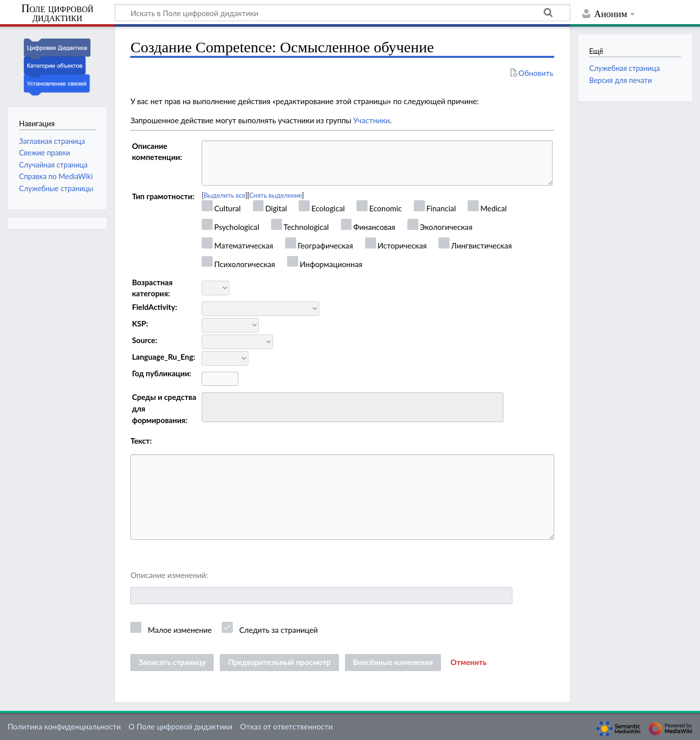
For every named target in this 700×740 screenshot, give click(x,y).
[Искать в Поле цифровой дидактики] (342, 13)
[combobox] (353, 407)
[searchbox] (211, 406)
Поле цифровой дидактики (57, 13)
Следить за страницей (279, 630)
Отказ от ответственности (286, 726)
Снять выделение (275, 195)
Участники (371, 120)
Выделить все (225, 195)
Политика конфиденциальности (64, 726)
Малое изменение (180, 630)
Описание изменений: (169, 575)
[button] (469, 663)
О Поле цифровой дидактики (180, 726)
